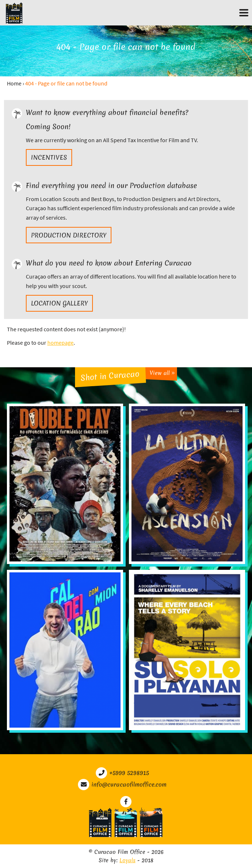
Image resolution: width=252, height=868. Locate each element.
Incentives (49, 157)
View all (162, 373)
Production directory (69, 235)
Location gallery (59, 303)
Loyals (127, 860)
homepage (60, 343)
